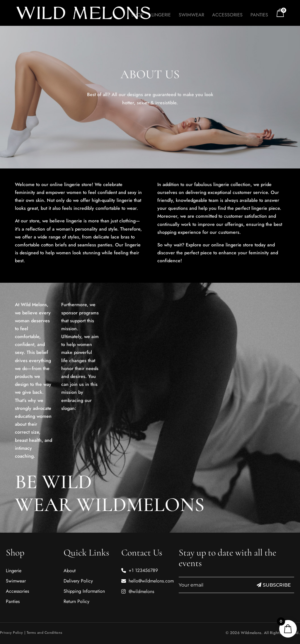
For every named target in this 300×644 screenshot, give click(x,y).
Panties (259, 16)
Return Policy (76, 601)
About (70, 571)
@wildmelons (141, 591)
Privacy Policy (11, 633)
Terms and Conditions (44, 633)
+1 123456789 (143, 570)
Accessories (227, 16)
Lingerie (161, 16)
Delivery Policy (78, 581)
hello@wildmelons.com (151, 581)
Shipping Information (84, 591)
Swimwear (191, 16)
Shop (137, 16)
